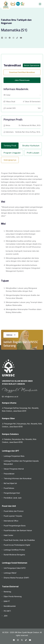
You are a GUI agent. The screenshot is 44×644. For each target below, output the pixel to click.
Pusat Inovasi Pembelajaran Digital (17, 545)
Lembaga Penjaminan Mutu (14, 456)
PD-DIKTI (7, 611)
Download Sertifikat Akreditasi (22, 72)
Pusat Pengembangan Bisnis (15, 526)
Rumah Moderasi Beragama (14, 555)
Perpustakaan (9, 474)
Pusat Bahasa (9, 488)
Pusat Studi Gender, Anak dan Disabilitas (19, 540)
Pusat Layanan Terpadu (13, 516)
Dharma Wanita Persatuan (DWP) (16, 578)
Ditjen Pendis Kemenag (13, 596)
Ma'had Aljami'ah (10, 483)
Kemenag (7, 592)
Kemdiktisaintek (10, 606)
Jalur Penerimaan (22, 80)
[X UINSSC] (22, 640)
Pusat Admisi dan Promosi (14, 511)
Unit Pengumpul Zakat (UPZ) (15, 568)
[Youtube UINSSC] (30, 640)
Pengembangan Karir (12, 493)
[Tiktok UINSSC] (26, 640)
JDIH (6, 616)
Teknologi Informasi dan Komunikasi (18, 478)
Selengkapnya (10, 160)
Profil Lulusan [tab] (33, 153)
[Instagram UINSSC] (18, 640)
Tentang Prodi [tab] (10, 146)
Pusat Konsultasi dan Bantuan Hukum (18, 530)
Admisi (11, 335)
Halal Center (9, 535)
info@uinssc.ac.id (11, 397)
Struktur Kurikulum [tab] (31, 146)
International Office (11, 521)
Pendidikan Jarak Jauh (13, 498)
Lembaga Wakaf (10, 573)
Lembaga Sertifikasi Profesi (14, 550)
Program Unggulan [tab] (12, 153)
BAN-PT (7, 601)
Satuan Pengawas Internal (14, 469)
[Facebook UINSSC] (14, 640)
